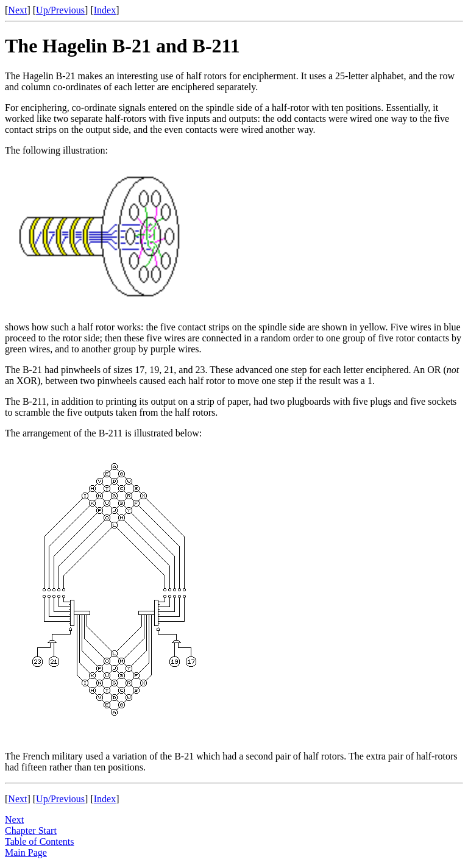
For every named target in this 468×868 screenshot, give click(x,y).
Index (105, 10)
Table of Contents (40, 841)
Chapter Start (31, 831)
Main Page (26, 852)
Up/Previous (60, 10)
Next (17, 10)
